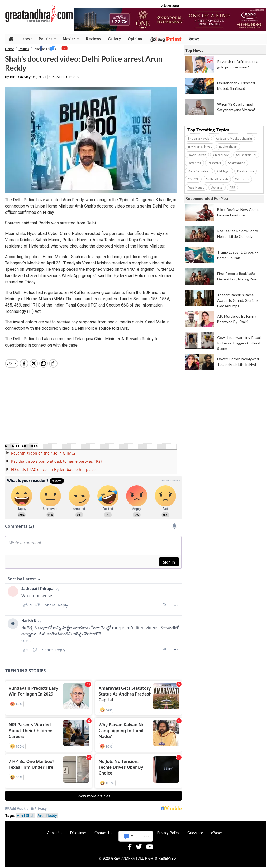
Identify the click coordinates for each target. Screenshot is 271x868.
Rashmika (215, 163)
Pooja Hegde (196, 187)
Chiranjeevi (221, 155)
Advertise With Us (135, 830)
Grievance (195, 830)
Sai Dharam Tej (246, 155)
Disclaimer (78, 830)
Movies (71, 39)
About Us (55, 830)
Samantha (194, 163)
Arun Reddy (47, 812)
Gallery (115, 39)
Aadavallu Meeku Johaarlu (234, 138)
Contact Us (103, 830)
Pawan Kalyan (197, 155)
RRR (232, 187)
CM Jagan (224, 171)
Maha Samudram (199, 171)
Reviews (94, 39)
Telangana (242, 179)
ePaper (217, 830)
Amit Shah (26, 812)
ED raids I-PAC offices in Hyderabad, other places (54, 466)
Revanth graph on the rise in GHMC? (43, 450)
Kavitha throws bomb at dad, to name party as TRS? (57, 458)
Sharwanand (237, 163)
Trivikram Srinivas (200, 147)
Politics (47, 39)
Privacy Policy (168, 830)
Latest (26, 39)
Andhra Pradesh (217, 179)
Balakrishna (246, 171)
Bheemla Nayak (198, 138)
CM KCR (193, 179)
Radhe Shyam (228, 147)
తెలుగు (194, 39)
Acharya (217, 187)
